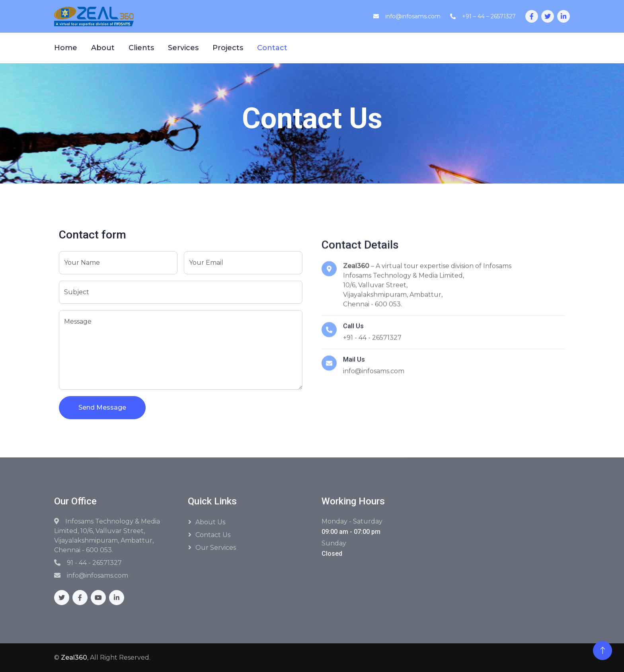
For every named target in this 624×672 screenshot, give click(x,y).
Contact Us (213, 535)
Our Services (216, 548)
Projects (228, 48)
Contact (272, 48)
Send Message (102, 408)
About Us (210, 522)
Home (66, 48)
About (103, 48)
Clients (141, 48)
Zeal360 (74, 657)
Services (183, 48)
